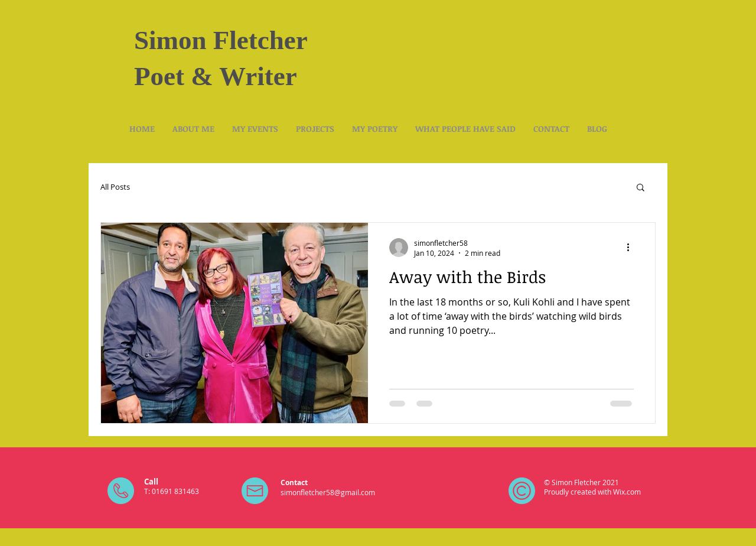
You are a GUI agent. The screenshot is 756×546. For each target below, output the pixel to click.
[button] (641, 188)
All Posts (115, 187)
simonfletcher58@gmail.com (328, 492)
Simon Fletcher (221, 40)
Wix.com (627, 492)
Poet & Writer (216, 76)
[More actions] (632, 248)
